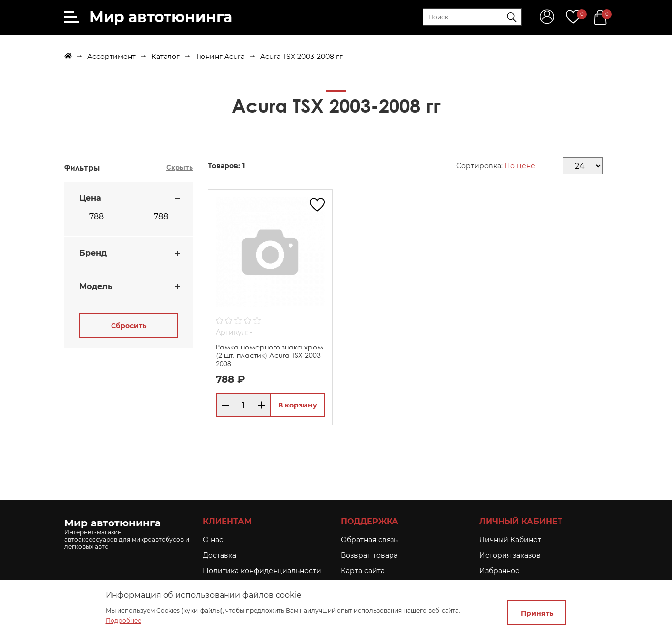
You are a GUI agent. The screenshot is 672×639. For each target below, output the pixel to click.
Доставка (220, 555)
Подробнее (123, 620)
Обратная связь (369, 540)
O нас (213, 540)
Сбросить (129, 326)
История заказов (510, 555)
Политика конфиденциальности (262, 571)
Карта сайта (363, 571)
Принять (537, 613)
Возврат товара (369, 555)
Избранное (500, 571)
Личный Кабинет (510, 540)
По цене (520, 166)
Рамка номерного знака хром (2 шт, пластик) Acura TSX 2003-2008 (269, 355)
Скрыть (179, 167)
